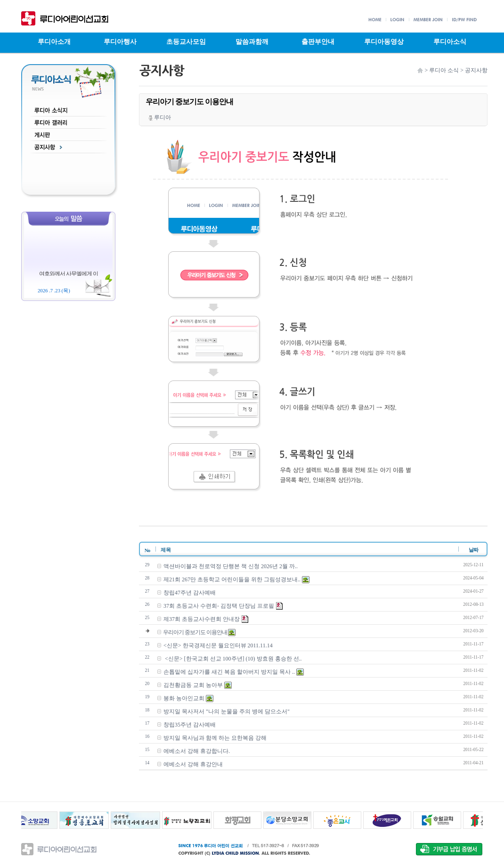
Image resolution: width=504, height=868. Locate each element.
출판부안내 (318, 42)
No (147, 550)
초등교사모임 (186, 42)
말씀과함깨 (252, 42)
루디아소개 (54, 42)
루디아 (160, 117)
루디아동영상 (384, 42)
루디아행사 (120, 42)
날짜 (473, 550)
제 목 (163, 550)
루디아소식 (450, 42)
